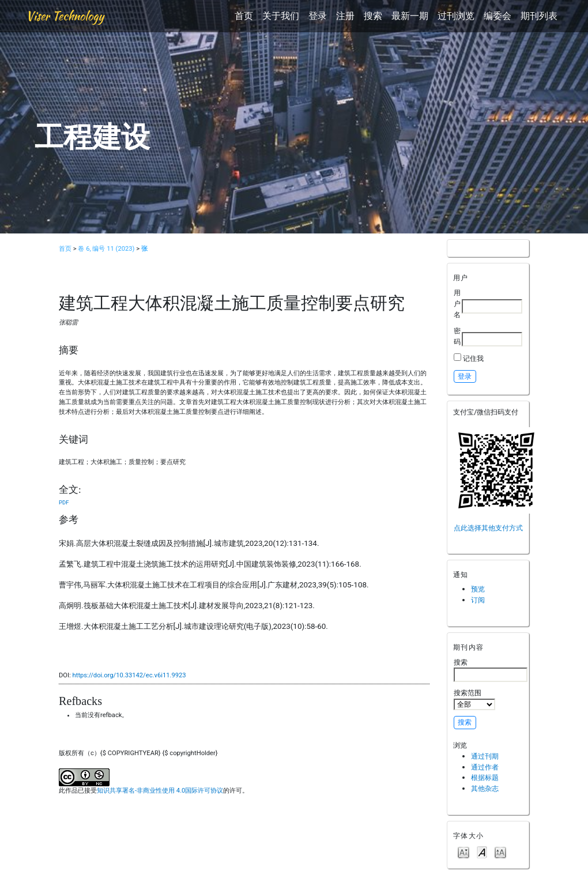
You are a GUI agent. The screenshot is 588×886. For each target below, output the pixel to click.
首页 (244, 16)
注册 (345, 16)
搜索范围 (474, 699)
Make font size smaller (463, 852)
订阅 (478, 600)
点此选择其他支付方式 (488, 528)
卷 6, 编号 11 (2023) (106, 249)
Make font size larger (500, 852)
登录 (318, 16)
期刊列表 (539, 16)
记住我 (473, 358)
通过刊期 (485, 756)
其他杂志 (485, 788)
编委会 (497, 16)
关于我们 (281, 16)
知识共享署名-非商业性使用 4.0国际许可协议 (160, 791)
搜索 (373, 16)
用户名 (457, 303)
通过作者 (485, 767)
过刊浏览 (456, 16)
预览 (478, 589)
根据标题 (485, 777)
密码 (457, 336)
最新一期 (410, 16)
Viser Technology (65, 16)
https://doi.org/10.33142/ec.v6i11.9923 (129, 675)
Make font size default (482, 852)
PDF (64, 502)
